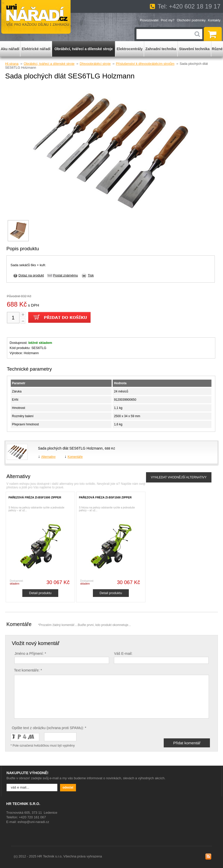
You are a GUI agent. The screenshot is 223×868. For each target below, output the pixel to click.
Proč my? (168, 20)
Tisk (91, 275)
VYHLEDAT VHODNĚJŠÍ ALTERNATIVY (179, 477)
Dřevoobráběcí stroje (95, 64)
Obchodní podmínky (191, 20)
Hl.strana (12, 64)
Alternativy (48, 457)
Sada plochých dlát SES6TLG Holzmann (70, 448)
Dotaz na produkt (31, 275)
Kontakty (214, 20)
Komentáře (75, 457)
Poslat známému (66, 275)
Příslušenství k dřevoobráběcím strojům (145, 64)
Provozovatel (149, 20)
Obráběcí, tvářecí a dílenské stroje (49, 64)
